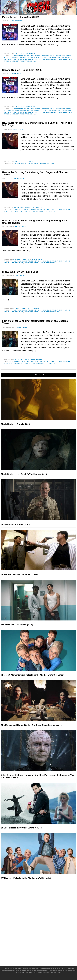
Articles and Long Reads (43, 908)
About (43, 944)
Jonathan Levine (50, 57)
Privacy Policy (32, 972)
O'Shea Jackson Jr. (49, 59)
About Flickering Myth (43, 947)
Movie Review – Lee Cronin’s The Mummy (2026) (24, 474)
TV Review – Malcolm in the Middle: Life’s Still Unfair (26, 878)
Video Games (43, 933)
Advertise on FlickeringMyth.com (43, 951)
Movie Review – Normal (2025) (15, 524)
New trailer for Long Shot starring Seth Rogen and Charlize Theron (35, 173)
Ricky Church (29, 161)
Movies (16, 53)
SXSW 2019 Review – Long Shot (20, 272)
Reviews (22, 53)
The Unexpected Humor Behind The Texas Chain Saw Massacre (31, 725)
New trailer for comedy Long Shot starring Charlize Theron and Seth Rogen (37, 124)
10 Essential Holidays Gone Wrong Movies (21, 828)
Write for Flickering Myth (43, 955)
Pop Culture (43, 919)
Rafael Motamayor (26, 308)
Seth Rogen (20, 61)
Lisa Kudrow (30, 59)
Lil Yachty (21, 59)
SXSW (57, 312)
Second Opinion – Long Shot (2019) (22, 70)
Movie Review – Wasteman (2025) (17, 625)
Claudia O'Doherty (24, 57)
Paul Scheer (61, 59)
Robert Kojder (31, 53)
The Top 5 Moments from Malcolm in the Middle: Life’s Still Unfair (32, 675)
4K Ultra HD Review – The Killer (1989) (19, 575)
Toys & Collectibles (43, 937)
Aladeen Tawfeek (20, 55)
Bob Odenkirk (58, 55)
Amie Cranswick (19, 208)
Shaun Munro (31, 106)
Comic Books (43, 929)
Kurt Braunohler (11, 59)
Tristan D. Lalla (31, 61)
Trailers (39, 208)
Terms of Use (22, 972)
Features (43, 904)
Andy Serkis (48, 55)
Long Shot (38, 59)
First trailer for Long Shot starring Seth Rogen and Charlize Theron (35, 322)
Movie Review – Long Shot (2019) (21, 17)
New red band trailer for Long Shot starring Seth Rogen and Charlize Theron (35, 222)
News (21, 161)
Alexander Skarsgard (35, 55)
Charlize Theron (10, 57)
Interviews (43, 911)
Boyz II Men (67, 55)
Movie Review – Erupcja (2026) (16, 424)
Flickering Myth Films (43, 940)
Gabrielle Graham (37, 57)
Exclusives (43, 915)
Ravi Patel (12, 61)
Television (43, 925)
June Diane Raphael (64, 57)
